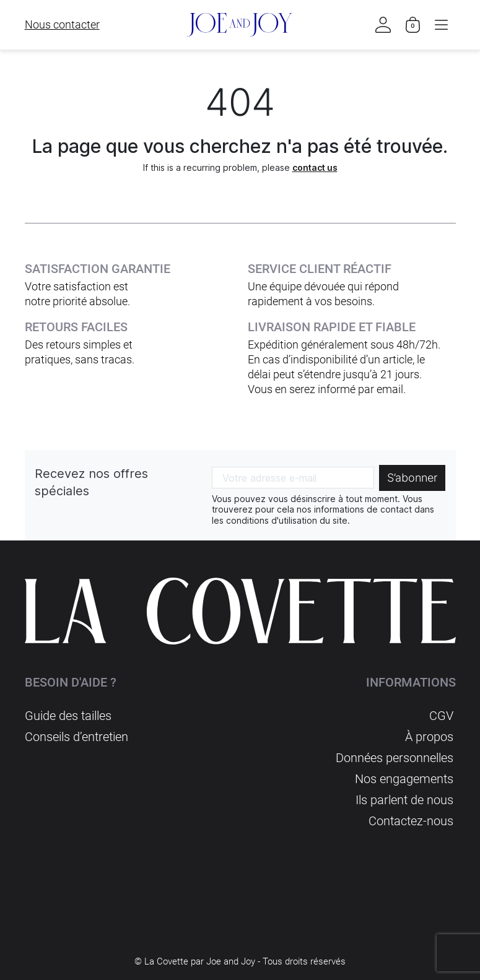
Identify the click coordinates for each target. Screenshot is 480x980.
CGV (441, 716)
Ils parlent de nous (404, 800)
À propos (429, 737)
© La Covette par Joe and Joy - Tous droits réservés (240, 961)
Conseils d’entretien (76, 737)
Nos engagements (404, 779)
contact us (315, 167)
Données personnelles (395, 758)
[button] (442, 25)
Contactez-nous (411, 821)
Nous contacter (62, 24)
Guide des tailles (68, 716)
